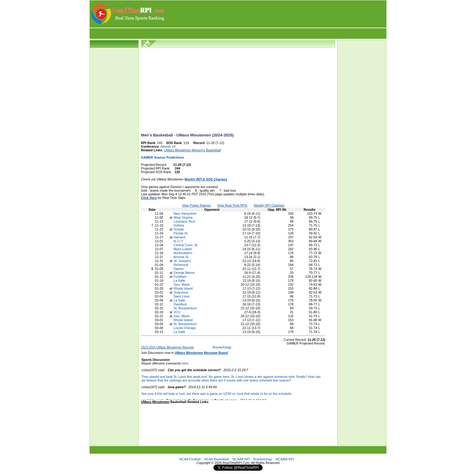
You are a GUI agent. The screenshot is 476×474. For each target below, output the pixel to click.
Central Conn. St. (186, 245)
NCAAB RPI (241, 459)
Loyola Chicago (185, 328)
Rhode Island (183, 288)
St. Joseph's (182, 261)
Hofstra (179, 225)
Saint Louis (182, 296)
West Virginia (183, 217)
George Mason (184, 273)
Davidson (180, 304)
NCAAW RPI (285, 459)
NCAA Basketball (217, 459)
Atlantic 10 (168, 146)
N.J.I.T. (179, 241)
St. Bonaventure (185, 308)
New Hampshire (185, 213)
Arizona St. (181, 257)
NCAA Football (190, 459)
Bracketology (222, 347)
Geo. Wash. (182, 284)
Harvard (179, 237)
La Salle (180, 281)
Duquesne (181, 292)
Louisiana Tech (184, 221)
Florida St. (181, 233)
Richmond (181, 265)
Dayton (179, 269)
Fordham (180, 277)
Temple (179, 229)
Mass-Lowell (183, 249)
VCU (177, 312)
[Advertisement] (276, 14)
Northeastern (183, 253)
